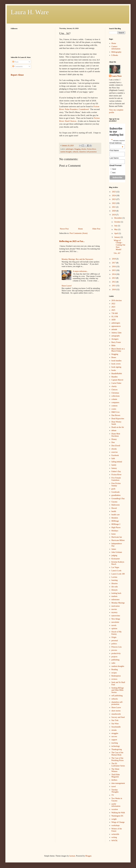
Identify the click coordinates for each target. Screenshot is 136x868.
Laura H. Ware (30, 12)
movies (114, 609)
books (114, 370)
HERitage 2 (116, 524)
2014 (114, 274)
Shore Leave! (67, 286)
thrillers (114, 780)
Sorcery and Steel (118, 717)
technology (116, 746)
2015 (114, 270)
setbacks (75, 152)
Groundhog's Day (118, 499)
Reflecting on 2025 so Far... (72, 241)
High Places (116, 527)
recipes (114, 673)
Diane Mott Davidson (116, 435)
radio (113, 663)
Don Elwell (116, 446)
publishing (115, 660)
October (117, 222)
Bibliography (116, 52)
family (114, 465)
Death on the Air (118, 427)
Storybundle (116, 727)
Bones (114, 357)
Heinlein (115, 518)
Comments (18, 66)
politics (114, 644)
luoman (72, 856)
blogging (77, 149)
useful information (116, 805)
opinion (114, 629)
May (116, 229)
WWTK (115, 841)
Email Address (116, 143)
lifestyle (115, 590)
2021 (114, 207)
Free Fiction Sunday (116, 485)
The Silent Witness (115, 770)
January (117, 237)
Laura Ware (117, 76)
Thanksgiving (117, 749)
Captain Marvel (117, 380)
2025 (114, 192)
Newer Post (64, 229)
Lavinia (114, 577)
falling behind (117, 462)
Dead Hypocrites (118, 419)
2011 (114, 286)
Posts (15, 62)
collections (116, 396)
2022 (114, 203)
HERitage (115, 521)
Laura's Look (116, 571)
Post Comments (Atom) (79, 233)
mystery (115, 612)
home (114, 534)
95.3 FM (115, 317)
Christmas (115, 393)
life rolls (115, 587)
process (114, 650)
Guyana (114, 502)
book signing (116, 367)
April (116, 233)
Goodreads (116, 492)
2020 (114, 211)
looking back (116, 593)
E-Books (115, 55)
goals (114, 489)
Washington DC (117, 816)
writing (114, 837)
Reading (115, 669)
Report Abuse (17, 75)
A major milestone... (80, 271)
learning (115, 580)
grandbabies (116, 495)
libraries (115, 583)
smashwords (116, 714)
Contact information (116, 48)
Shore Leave (116, 708)
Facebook (115, 455)
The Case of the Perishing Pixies (118, 759)
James (114, 549)
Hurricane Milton (118, 540)
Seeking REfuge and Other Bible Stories (118, 690)
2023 (114, 199)
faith (113, 458)
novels (114, 625)
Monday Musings (118, 603)
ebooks (84, 149)
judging (114, 555)
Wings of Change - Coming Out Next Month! (120, 245)
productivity (116, 653)
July (116, 226)
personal (115, 641)
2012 (114, 282)
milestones (116, 600)
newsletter (115, 622)
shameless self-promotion (88, 152)
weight (114, 819)
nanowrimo (116, 616)
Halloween (116, 505)
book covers (116, 364)
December (118, 218)
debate (114, 430)
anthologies (70, 149)
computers (115, 402)
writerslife (115, 834)
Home (81, 229)
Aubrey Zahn (116, 333)
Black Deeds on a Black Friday (118, 350)
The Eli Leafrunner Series (118, 765)
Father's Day (116, 471)
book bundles (117, 361)
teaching (115, 743)
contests (115, 406)
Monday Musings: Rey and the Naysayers (77, 259)
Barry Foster (116, 342)
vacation (115, 809)
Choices (115, 390)
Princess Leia (117, 647)
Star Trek (115, 720)
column (114, 399)
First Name (114, 150)
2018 (114, 259)
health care (116, 515)
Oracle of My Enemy (117, 633)
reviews (114, 679)
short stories (116, 711)
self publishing (117, 696)
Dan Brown (116, 415)
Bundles (115, 377)
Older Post (96, 229)
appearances (116, 326)
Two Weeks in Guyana (117, 800)
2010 (114, 290)
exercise (115, 452)
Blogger (88, 856)
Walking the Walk (118, 813)
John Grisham (117, 552)
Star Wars (115, 724)
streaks (114, 730)
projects (114, 657)
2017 (114, 263)
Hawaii (114, 508)
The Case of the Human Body (117, 754)
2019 (114, 215)
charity (114, 386)
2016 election (117, 300)
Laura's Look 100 (118, 574)
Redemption (116, 676)
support (114, 740)
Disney (114, 439)
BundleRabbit (117, 374)
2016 (114, 267)
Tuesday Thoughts (115, 791)
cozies (114, 409)
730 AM (115, 313)
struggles (115, 733)
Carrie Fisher (116, 383)
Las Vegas (115, 567)
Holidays (115, 531)
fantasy (114, 468)
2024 (114, 196)
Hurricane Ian (117, 537)
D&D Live (116, 412)
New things (116, 619)
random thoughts (66, 152)
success (114, 736)
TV (113, 795)
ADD (114, 320)
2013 (114, 278)
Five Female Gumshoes (116, 479)
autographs (116, 336)
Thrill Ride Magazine (116, 776)
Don (113, 442)
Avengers (115, 339)
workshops (116, 825)
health (114, 511)
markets (114, 596)
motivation (116, 606)
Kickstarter (116, 559)
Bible (114, 346)
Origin (114, 637)
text (114, 173)
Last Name (114, 158)
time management (118, 783)
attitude (114, 329)
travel (114, 787)
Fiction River (91, 149)
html (114, 169)
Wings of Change (118, 822)
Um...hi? (117, 253)
